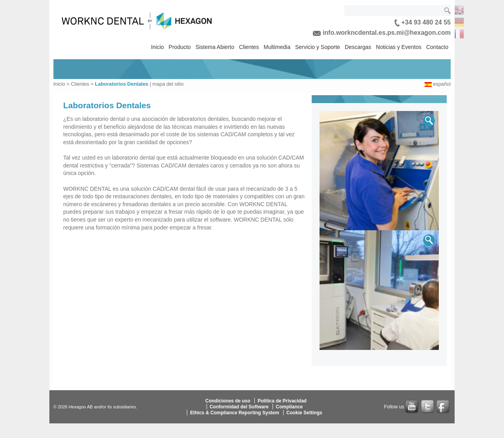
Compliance (289, 407)
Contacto (437, 47)
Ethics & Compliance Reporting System (234, 413)
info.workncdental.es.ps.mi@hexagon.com (382, 33)
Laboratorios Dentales (121, 84)
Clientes (249, 47)
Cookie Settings (304, 413)
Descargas (358, 47)
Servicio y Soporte (318, 47)
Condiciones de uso (228, 401)
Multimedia (277, 47)
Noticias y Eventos (399, 47)
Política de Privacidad (282, 401)
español (442, 84)
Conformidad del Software (239, 407)
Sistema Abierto (215, 47)
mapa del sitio (168, 84)
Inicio (157, 47)
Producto (180, 47)
